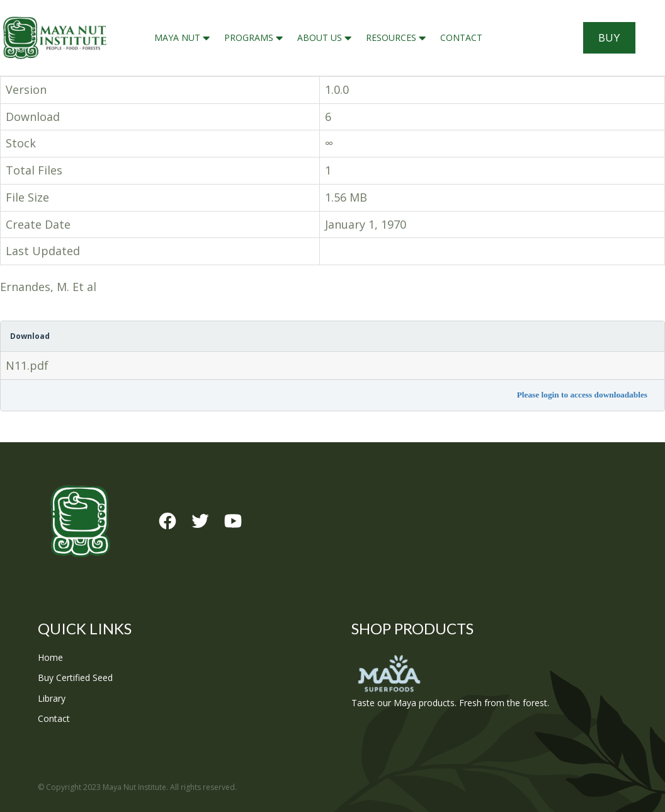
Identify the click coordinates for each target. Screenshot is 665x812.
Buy (609, 38)
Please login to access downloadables (582, 395)
